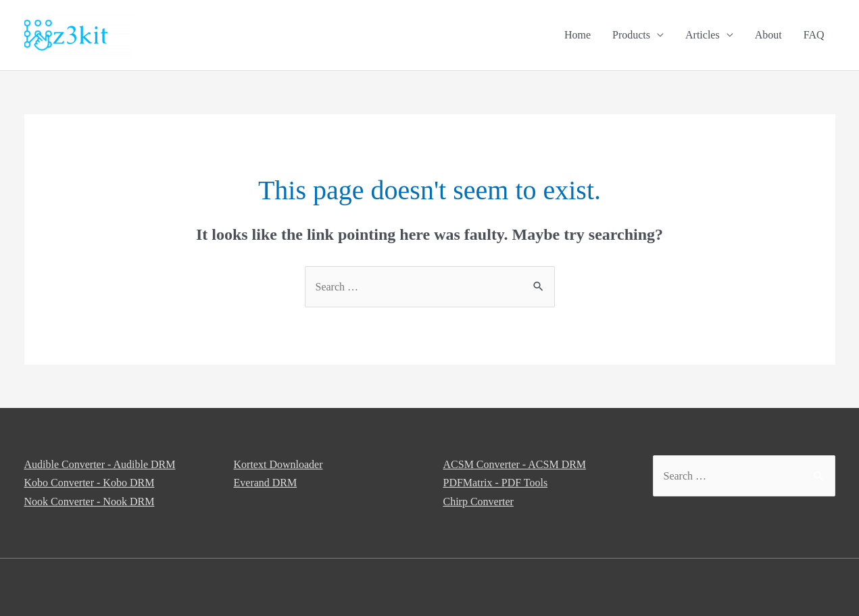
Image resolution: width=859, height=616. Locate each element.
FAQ (814, 35)
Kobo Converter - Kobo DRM (90, 483)
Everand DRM (266, 483)
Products (631, 35)
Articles (703, 35)
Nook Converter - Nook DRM (90, 502)
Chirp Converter (478, 502)
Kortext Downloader (278, 464)
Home (578, 35)
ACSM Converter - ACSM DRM (515, 464)
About (768, 35)
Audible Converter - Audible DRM (100, 464)
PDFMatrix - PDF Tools (496, 483)
